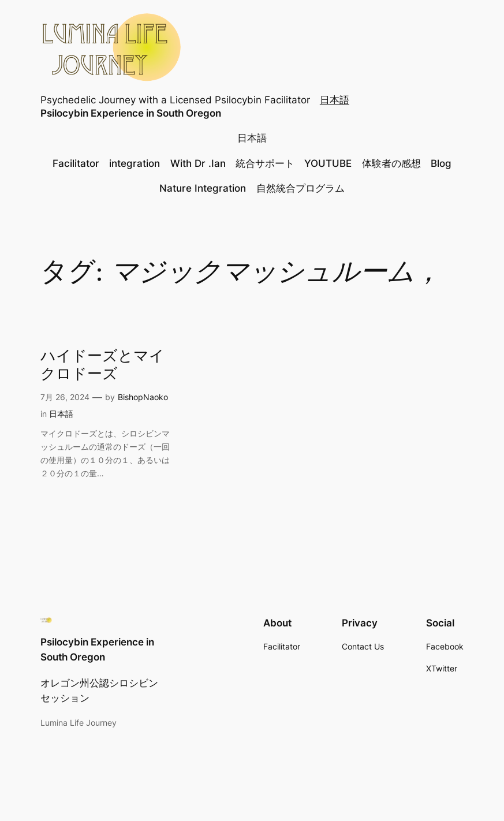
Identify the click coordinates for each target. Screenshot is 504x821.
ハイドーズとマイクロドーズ (102, 366)
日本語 (335, 100)
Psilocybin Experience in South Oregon (131, 113)
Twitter (444, 668)
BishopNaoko (143, 397)
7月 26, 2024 (65, 397)
